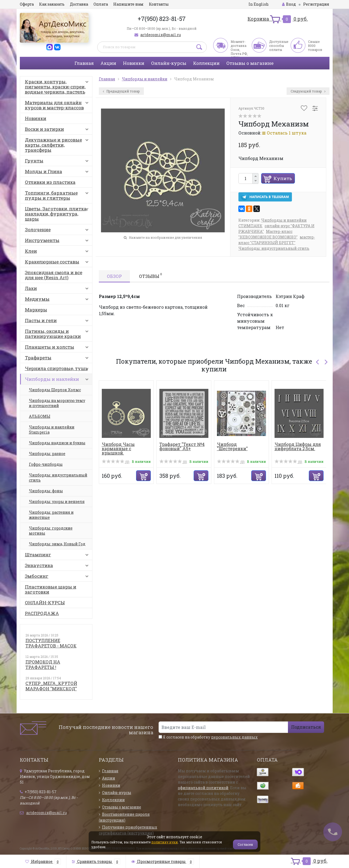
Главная (84, 63)
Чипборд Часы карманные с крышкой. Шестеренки (118, 451)
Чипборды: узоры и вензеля (57, 502)
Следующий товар (308, 91)
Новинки (134, 63)
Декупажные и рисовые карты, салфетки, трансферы (58, 145)
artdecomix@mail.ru (161, 35)
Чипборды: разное (47, 454)
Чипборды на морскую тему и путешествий (57, 403)
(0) (116, 462)
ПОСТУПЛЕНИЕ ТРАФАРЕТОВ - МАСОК (51, 643)
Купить (283, 178)
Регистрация (316, 4)
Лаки (58, 289)
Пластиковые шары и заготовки (51, 589)
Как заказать (52, 4)
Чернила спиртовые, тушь (58, 370)
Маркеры (36, 310)
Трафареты (58, 359)
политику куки (165, 842)
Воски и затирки (58, 130)
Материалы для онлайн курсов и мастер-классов (58, 105)
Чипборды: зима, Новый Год (57, 544)
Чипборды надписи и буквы (57, 443)
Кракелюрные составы (58, 263)
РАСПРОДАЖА (42, 613)
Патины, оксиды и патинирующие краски (58, 334)
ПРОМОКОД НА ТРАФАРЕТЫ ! (43, 664)
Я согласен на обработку (208, 737)
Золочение (58, 231)
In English (259, 4)
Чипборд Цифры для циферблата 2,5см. (298, 446)
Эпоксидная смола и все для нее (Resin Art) (54, 275)
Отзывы (151, 275)
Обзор (114, 276)
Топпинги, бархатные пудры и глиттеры (58, 195)
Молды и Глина (58, 173)
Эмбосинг (58, 577)
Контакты (159, 4)
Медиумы (58, 300)
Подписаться (306, 727)
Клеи (58, 252)
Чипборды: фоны (46, 491)
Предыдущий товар (121, 91)
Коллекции (206, 63)
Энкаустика (58, 567)
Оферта (27, 4)
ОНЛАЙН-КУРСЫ (45, 603)
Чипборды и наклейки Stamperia (52, 430)
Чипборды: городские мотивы (51, 531)
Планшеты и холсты (58, 348)
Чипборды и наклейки (58, 380)
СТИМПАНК (250, 226)
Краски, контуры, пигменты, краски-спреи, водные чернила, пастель (58, 87)
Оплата (101, 4)
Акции (108, 63)
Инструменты (58, 241)
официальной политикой (203, 788)
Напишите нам (128, 4)
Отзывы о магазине (250, 63)
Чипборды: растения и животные (51, 515)
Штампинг (58, 556)
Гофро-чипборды (46, 464)
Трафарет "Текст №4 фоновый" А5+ (182, 446)
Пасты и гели (58, 322)
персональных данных (234, 737)
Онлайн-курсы (169, 63)
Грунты (58, 162)
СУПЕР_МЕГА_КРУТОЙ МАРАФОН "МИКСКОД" (51, 686)
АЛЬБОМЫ (40, 416)
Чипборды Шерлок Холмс (55, 390)
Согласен (245, 844)
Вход (289, 4)
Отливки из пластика (50, 182)
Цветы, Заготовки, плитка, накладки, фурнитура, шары (58, 214)
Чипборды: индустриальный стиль (58, 478)
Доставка (79, 4)
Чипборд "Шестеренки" (232, 446)
